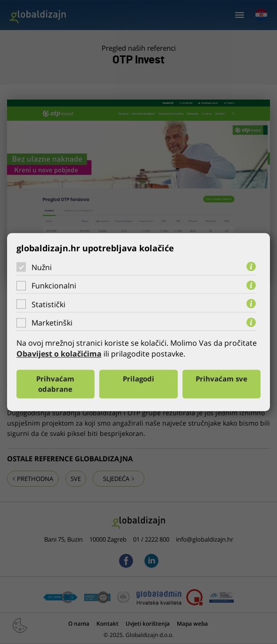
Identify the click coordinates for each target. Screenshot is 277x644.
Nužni (42, 267)
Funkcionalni (54, 286)
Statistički (48, 304)
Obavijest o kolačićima (59, 354)
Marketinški (52, 323)
